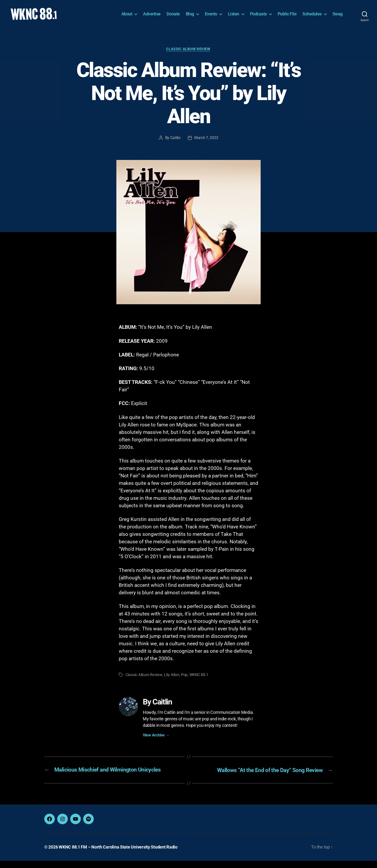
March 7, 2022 (206, 145)
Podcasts (258, 17)
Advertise (152, 17)
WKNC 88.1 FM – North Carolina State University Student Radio (118, 854)
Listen (234, 17)
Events (211, 17)
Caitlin (175, 145)
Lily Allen (171, 682)
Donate (173, 17)
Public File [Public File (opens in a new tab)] (287, 17)
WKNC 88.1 (199, 682)
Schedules (312, 17)
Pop (184, 682)
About (127, 17)
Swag (338, 17)
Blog (190, 17)
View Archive (156, 743)
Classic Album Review (189, 57)
